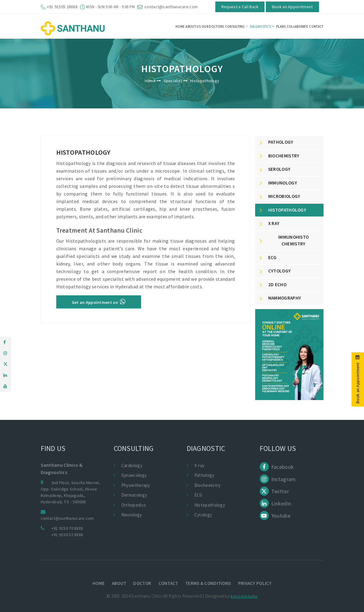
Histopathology (210, 505)
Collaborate (297, 26)
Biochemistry (208, 485)
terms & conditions (208, 583)
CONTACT (316, 26)
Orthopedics (134, 505)
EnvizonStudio (244, 596)
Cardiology (132, 465)
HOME (180, 26)
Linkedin (276, 503)
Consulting (237, 26)
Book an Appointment (292, 7)
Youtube (275, 516)
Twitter (274, 491)
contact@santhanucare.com (171, 7)
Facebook (277, 467)
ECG (198, 495)
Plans (281, 26)
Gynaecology (134, 475)
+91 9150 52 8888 (67, 535)
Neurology (132, 515)
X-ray (199, 465)
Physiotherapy (136, 485)
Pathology (204, 475)
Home (150, 81)
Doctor (142, 583)
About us (193, 26)
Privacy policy (255, 583)
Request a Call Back (240, 7)
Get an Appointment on (99, 302)
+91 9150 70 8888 (67, 528)
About (119, 583)
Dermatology (134, 495)
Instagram (278, 479)
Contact (168, 583)
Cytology (203, 515)
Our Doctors (213, 26)
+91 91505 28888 (62, 7)
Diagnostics (262, 26)
